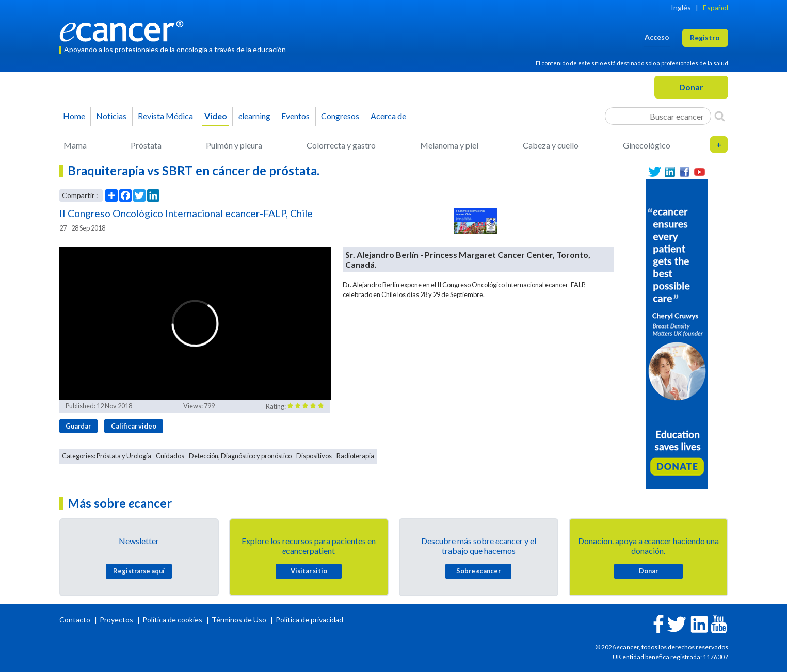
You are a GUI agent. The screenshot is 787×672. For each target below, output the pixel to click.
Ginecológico (647, 145)
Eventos (295, 116)
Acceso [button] (657, 37)
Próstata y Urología (124, 456)
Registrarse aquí (139, 571)
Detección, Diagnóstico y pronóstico (240, 456)
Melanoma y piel (449, 145)
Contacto (76, 620)
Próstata (146, 145)
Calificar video (134, 426)
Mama (75, 145)
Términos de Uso (239, 620)
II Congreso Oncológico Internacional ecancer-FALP (510, 285)
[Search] (720, 116)
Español (716, 7)
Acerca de (388, 116)
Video (216, 116)
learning (254, 116)
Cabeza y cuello (551, 145)
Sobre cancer (478, 571)
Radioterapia (355, 456)
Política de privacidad (309, 620)
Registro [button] (705, 37)
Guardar (78, 426)
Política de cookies (172, 620)
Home (74, 116)
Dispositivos (314, 456)
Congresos (340, 116)
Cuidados (170, 456)
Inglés (681, 7)
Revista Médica (165, 116)
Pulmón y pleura (234, 145)
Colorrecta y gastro (341, 145)
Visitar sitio (309, 571)
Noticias (111, 116)
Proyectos (117, 620)
